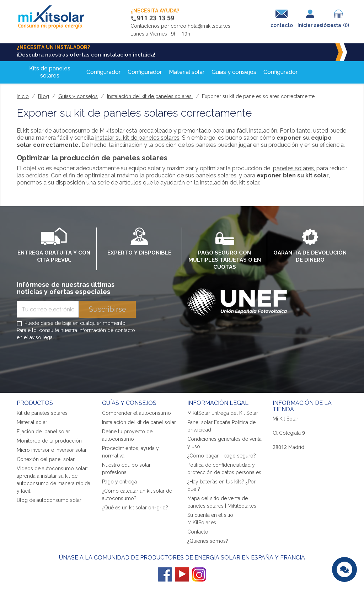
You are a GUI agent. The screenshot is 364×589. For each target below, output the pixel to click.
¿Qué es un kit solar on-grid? (135, 507)
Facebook (165, 574)
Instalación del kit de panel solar (139, 422)
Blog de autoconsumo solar (49, 500)
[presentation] (71, 361)
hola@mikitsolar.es (209, 26)
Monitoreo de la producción (49, 441)
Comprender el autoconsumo (136, 413)
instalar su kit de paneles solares (137, 138)
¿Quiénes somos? (208, 541)
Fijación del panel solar (43, 431)
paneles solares (293, 168)
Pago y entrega (119, 481)
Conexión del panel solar (46, 459)
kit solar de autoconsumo (57, 130)
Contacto (198, 532)
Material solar (32, 422)
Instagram (199, 574)
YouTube (182, 574)
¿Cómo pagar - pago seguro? (222, 456)
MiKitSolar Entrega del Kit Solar (223, 413)
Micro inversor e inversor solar (52, 450)
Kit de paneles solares (42, 413)
